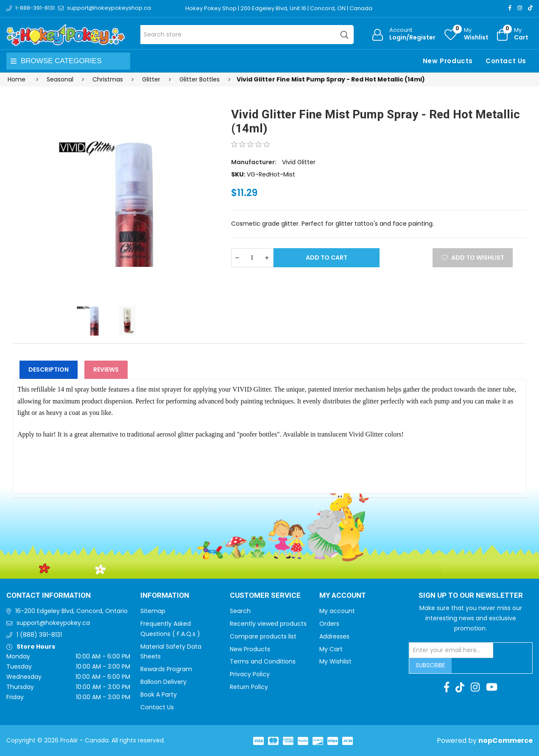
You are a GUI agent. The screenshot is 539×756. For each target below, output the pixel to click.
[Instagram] (520, 8)
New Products (448, 61)
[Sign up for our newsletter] (451, 650)
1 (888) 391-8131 (39, 635)
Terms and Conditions (263, 661)
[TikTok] (530, 8)
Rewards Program (166, 669)
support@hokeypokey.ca (53, 623)
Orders (329, 624)
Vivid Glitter (299, 162)
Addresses (334, 636)
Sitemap (153, 611)
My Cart (331, 649)
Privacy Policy (250, 674)
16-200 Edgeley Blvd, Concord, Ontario (71, 611)
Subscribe (430, 665)
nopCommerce (505, 741)
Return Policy (249, 687)
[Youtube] (492, 687)
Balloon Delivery (163, 682)
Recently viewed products (268, 624)
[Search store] (247, 35)
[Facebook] (510, 8)
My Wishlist (335, 661)
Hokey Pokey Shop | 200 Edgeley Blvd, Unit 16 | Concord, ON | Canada (279, 8)
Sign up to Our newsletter (471, 596)
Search (240, 611)
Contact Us (506, 61)
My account (337, 611)
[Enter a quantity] (252, 258)
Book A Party (159, 694)
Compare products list (263, 636)
